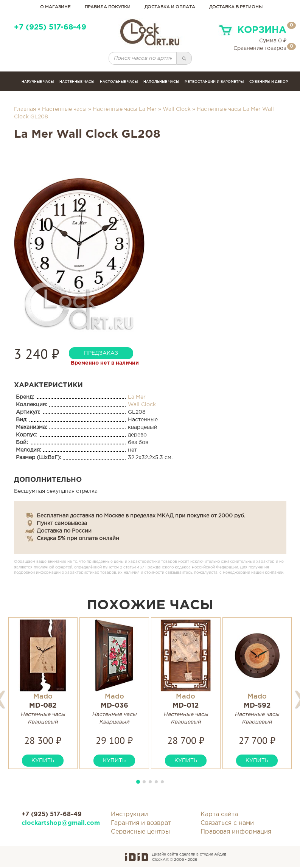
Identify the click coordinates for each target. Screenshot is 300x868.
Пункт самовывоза (62, 523)
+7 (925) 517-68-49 (50, 27)
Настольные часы (119, 82)
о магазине (55, 7)
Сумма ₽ (273, 41)
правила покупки (108, 7)
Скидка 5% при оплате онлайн (78, 539)
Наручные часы (38, 82)
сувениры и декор (269, 82)
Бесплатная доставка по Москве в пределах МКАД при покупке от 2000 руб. (141, 516)
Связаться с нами (227, 823)
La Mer (137, 397)
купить (43, 761)
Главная (25, 109)
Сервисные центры (140, 832)
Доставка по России (64, 531)
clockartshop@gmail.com (61, 823)
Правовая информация (236, 832)
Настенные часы (77, 82)
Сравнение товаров (260, 48)
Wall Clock (177, 109)
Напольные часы (161, 82)
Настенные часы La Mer (125, 109)
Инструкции (129, 814)
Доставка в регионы (236, 7)
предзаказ (101, 353)
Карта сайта (219, 814)
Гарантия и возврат (141, 823)
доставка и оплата (170, 7)
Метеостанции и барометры (214, 82)
